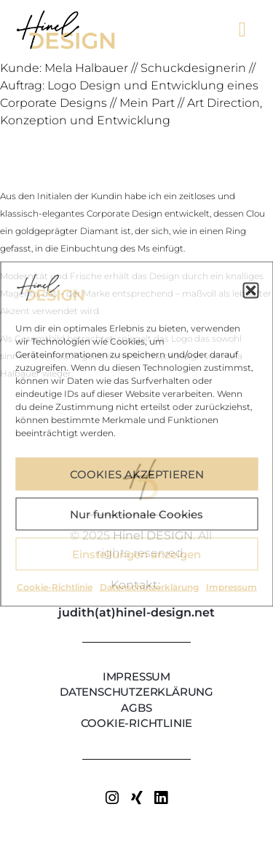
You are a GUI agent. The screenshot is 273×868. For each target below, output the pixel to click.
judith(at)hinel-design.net (136, 612)
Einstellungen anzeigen (136, 554)
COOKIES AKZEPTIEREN (137, 474)
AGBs (136, 708)
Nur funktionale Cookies (136, 514)
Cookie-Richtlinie (55, 587)
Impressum (232, 587)
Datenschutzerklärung (149, 587)
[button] (250, 290)
